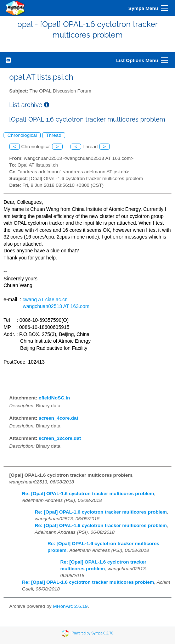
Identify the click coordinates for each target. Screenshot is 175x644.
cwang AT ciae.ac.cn (45, 299)
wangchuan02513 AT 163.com (56, 306)
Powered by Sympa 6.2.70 (92, 633)
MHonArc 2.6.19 (70, 606)
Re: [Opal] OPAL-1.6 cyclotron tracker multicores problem (88, 494)
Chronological (22, 135)
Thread (54, 135)
